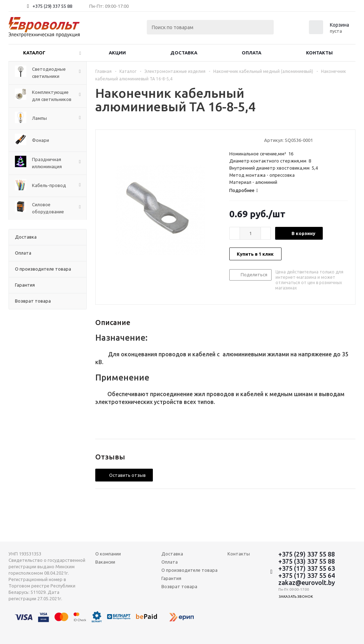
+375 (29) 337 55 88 (52, 6)
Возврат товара (179, 586)
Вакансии (105, 562)
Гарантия (171, 578)
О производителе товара (189, 570)
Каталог (34, 53)
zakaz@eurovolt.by (307, 582)
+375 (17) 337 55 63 (307, 568)
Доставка (184, 53)
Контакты (319, 53)
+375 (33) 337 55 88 (307, 561)
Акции (117, 53)
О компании (108, 554)
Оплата (251, 53)
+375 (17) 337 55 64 (307, 575)
